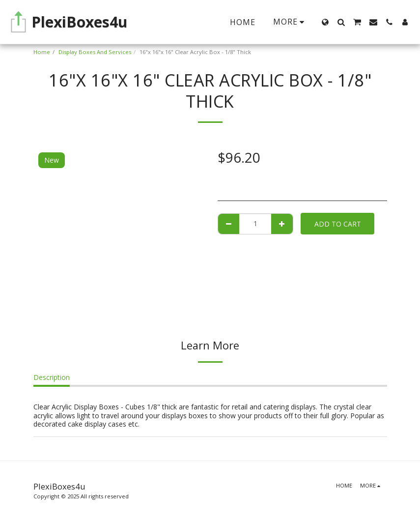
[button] (341, 22)
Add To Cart (338, 224)
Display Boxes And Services (95, 52)
